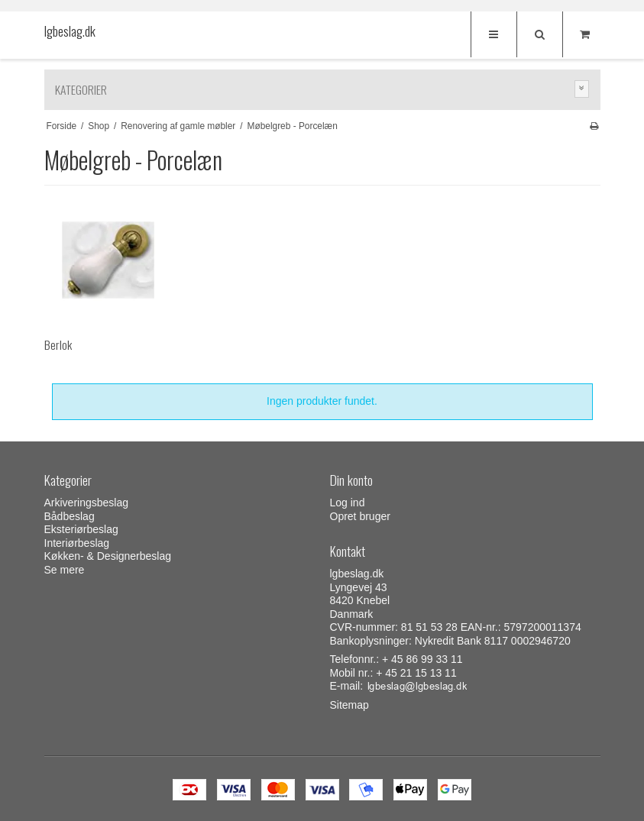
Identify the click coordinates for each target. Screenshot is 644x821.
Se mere (65, 570)
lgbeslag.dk (70, 31)
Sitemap (350, 705)
